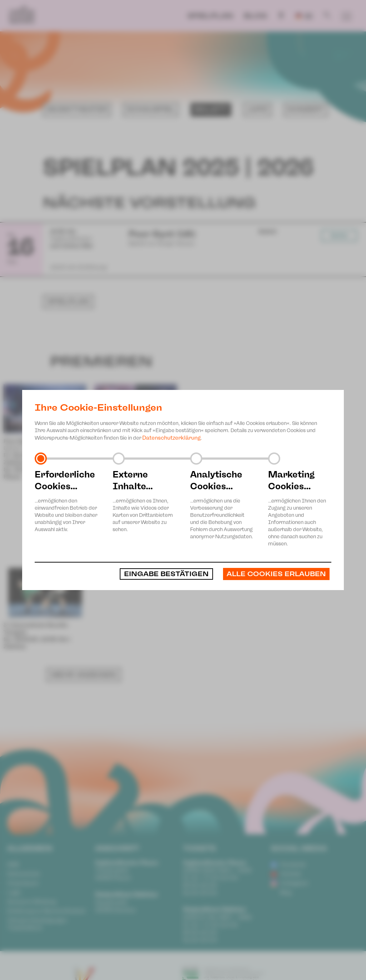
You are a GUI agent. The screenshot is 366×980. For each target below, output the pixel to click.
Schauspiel (151, 109)
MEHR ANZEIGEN (84, 512)
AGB (13, 865)
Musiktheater (77, 109)
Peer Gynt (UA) (24, 441)
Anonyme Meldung (31, 902)
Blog (255, 16)
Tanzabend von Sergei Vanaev (132, 455)
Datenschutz (24, 874)
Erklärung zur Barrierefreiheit (46, 911)
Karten (339, 236)
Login (14, 892)
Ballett (211, 109)
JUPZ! (258, 109)
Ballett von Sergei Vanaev (37, 448)
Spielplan (210, 16)
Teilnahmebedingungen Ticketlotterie (37, 924)
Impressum (23, 883)
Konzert (306, 109)
